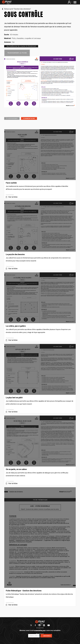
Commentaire (29, 119)
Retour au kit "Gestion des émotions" (17, 9)
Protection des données (40, 637)
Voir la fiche (13, 197)
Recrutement (40, 634)
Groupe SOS (40, 628)
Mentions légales (40, 631)
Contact (40, 625)
